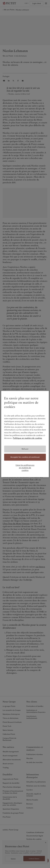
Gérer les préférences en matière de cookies (25, 468)
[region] (25, 434)
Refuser (25, 449)
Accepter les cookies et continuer (25, 457)
